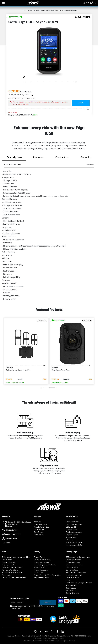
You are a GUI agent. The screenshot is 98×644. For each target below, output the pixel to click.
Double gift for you (73, 562)
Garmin (74, 10)
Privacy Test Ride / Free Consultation (47, 575)
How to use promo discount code (14, 578)
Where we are (39, 530)
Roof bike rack (71, 586)
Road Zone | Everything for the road (79, 583)
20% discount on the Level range (78, 557)
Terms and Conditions (10, 570)
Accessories (38, 10)
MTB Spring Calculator (74, 543)
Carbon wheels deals (74, 560)
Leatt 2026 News (72, 578)
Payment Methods (9, 562)
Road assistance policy (74, 532)
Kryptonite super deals (74, 575)
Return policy (7, 575)
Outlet (68, 580)
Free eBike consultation (75, 545)
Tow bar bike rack (72, 593)
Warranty (70, 540)
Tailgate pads (71, 588)
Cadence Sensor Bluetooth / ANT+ (18, 370)
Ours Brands (39, 532)
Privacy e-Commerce (42, 562)
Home (23, 10)
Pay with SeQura (72, 530)
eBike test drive (72, 527)
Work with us (39, 535)
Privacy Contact (40, 567)
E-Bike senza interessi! (74, 565)
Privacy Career (39, 573)
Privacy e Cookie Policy (42, 560)
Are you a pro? (71, 537)
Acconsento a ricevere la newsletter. (33, 607)
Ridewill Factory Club (42, 527)
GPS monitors (65, 10)
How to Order (7, 560)
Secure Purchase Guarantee (12, 573)
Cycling (30, 10)
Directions (9, 526)
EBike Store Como (40, 524)
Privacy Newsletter (41, 570)
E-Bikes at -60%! (72, 567)
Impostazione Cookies (42, 578)
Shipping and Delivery (10, 565)
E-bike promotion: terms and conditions (16, 557)
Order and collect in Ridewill (12, 567)
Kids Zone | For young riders (76, 573)
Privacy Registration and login (45, 565)
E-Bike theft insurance (74, 524)
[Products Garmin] (82, 17)
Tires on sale (71, 591)
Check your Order (72, 522)
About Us (37, 522)
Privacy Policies (40, 557)
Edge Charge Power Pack (61, 370)
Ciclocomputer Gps (51, 10)
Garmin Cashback (72, 570)
